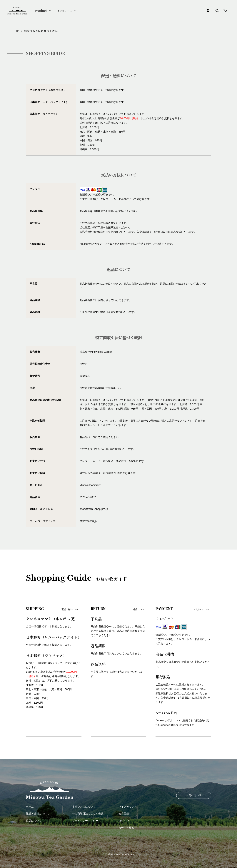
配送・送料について (38, 814)
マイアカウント (128, 807)
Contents (65, 11)
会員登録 (124, 814)
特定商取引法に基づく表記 (88, 814)
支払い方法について (84, 807)
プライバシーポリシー (85, 821)
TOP (15, 31)
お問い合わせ (194, 795)
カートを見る (126, 828)
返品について (34, 821)
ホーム (30, 807)
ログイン (124, 821)
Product (41, 11)
